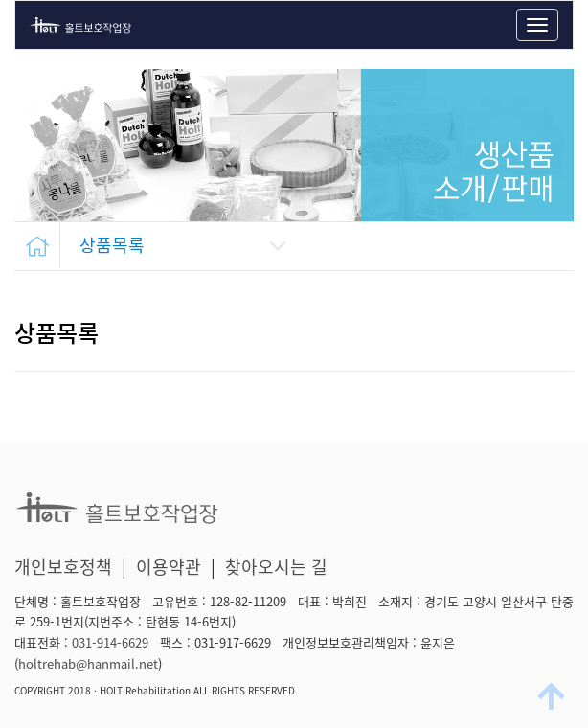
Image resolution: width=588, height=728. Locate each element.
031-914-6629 (110, 642)
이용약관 (169, 567)
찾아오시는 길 (276, 567)
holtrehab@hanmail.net (88, 663)
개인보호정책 (63, 567)
